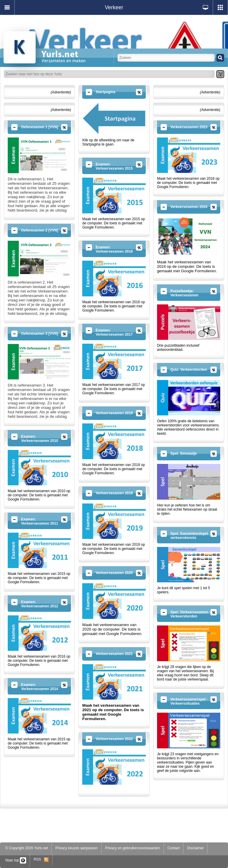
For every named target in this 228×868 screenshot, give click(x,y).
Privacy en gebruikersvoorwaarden (133, 848)
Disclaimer (195, 848)
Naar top (16, 860)
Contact (174, 848)
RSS (41, 859)
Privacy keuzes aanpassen (76, 848)
